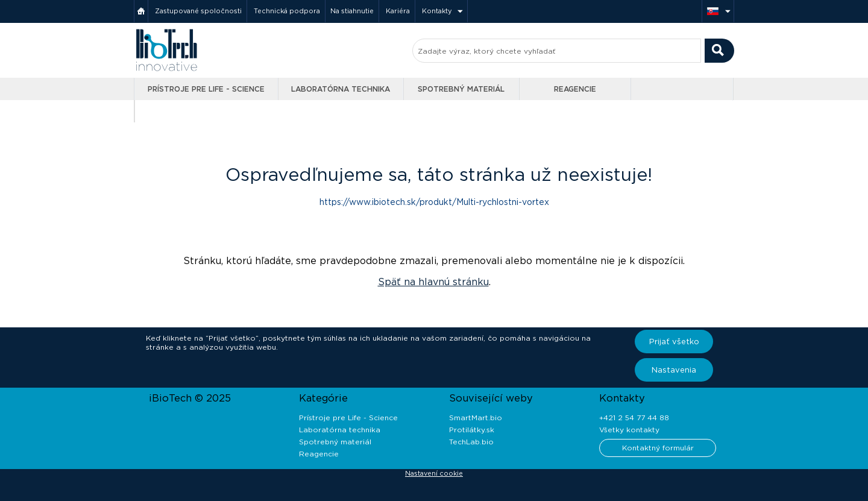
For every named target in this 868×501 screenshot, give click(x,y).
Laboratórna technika (341, 89)
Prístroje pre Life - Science (206, 89)
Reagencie (575, 89)
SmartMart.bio (476, 417)
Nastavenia (674, 370)
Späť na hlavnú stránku (433, 282)
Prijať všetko (674, 342)
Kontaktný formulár (658, 448)
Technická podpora (287, 11)
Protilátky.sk (472, 430)
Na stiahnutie (352, 11)
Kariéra (398, 11)
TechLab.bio (471, 442)
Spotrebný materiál (461, 89)
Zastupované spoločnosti (198, 11)
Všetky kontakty (629, 430)
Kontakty (437, 11)
